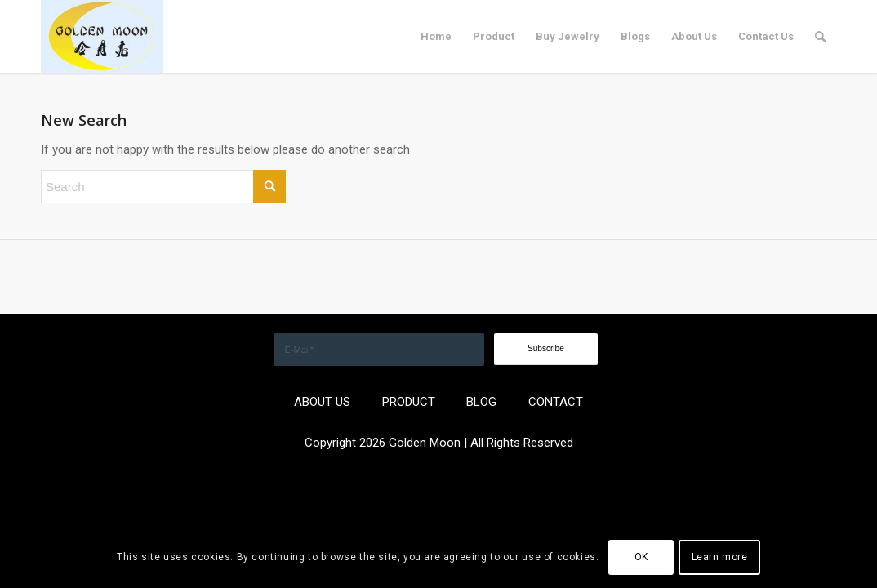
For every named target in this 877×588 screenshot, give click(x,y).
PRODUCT (409, 402)
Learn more (720, 557)
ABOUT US (322, 402)
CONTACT (556, 402)
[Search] (820, 37)
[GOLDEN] (102, 37)
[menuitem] (436, 37)
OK (641, 557)
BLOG (481, 402)
